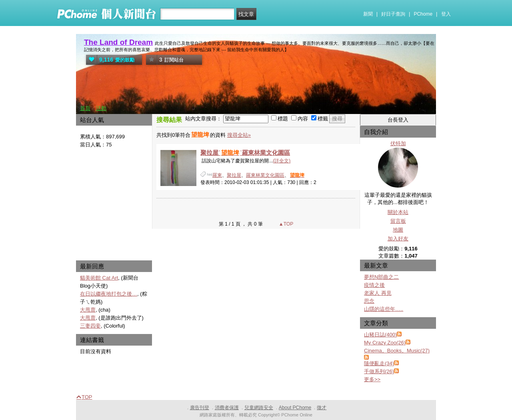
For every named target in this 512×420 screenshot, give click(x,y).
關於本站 (398, 212)
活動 (101, 108)
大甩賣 (88, 310)
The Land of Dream (118, 42)
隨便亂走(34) (379, 363)
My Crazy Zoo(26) (385, 343)
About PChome (295, 408)
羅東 (217, 175)
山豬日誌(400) (380, 335)
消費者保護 (227, 408)
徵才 (322, 408)
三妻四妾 (90, 326)
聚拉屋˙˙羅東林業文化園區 (245, 153)
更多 (372, 379)
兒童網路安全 (259, 408)
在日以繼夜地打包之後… (109, 294)
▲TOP (286, 224)
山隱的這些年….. (384, 309)
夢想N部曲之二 (381, 277)
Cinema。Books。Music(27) (397, 351)
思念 (369, 301)
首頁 (85, 108)
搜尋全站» (239, 135)
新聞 (368, 14)
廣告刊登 (200, 408)
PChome (423, 14)
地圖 (398, 230)
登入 (446, 14)
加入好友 (398, 239)
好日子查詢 (393, 14)
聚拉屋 (234, 175)
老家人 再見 (378, 293)
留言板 (398, 221)
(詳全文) (282, 161)
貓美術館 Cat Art (99, 278)
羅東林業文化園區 (265, 175)
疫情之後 (374, 285)
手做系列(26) (379, 371)
